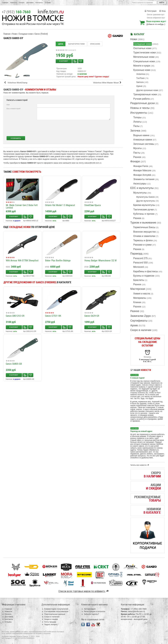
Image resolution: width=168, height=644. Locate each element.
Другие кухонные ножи (147, 90)
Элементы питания (144, 179)
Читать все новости (140, 465)
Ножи (134, 39)
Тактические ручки (144, 210)
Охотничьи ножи (142, 48)
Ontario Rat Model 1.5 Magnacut (60, 205)
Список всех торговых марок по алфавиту (84, 591)
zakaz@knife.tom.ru (93, 163)
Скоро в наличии (141, 330)
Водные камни (141, 135)
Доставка (30, 3)
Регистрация (151, 11)
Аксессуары (140, 184)
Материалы (140, 298)
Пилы (136, 126)
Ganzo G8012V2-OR (15, 316)
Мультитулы (140, 193)
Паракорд (136, 254)
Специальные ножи (144, 61)
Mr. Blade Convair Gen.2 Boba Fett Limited (22, 206)
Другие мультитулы (146, 201)
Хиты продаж (49, 622)
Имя (8, 105)
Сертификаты (139, 321)
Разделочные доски (143, 103)
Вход (162, 11)
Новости (13, 3)
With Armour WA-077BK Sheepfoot (22, 261)
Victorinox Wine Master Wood (108, 83)
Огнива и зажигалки (144, 236)
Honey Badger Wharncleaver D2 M (100, 261)
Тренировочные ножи (145, 94)
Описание (95, 44)
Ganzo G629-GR (92, 316)
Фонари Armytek (142, 175)
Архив (134, 325)
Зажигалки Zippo (141, 316)
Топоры (137, 117)
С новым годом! (138, 378)
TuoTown (141, 78)
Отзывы (48, 3)
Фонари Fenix (141, 166)
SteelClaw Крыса (93, 205)
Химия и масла (142, 294)
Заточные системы (144, 144)
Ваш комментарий (14, 109)
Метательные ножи (144, 57)
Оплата (22, 3)
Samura (140, 82)
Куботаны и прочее (144, 214)
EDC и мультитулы (142, 188)
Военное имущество (145, 232)
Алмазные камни (143, 140)
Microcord (139, 267)
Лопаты (137, 122)
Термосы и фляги (143, 240)
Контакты (39, 3)
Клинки (137, 302)
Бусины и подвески (144, 276)
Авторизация (88, 609)
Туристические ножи (145, 53)
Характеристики (76, 44)
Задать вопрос (49, 624)
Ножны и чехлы (140, 108)
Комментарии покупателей (55, 609)
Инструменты (139, 113)
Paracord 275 (141, 258)
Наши (141, 370)
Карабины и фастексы (146, 271)
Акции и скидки (50, 619)
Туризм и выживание (143, 223)
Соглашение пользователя (55, 611)
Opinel (139, 86)
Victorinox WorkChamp (16, 83)
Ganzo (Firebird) (41, 34)
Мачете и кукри (142, 66)
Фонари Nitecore (142, 170)
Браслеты (139, 280)
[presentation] (88, 128)
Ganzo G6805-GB (14, 364)
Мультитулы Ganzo (146, 197)
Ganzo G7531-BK (53, 316)
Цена (61, 44)
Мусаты (138, 148)
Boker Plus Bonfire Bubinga (58, 261)
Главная (5, 3)
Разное (137, 157)
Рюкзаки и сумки (143, 245)
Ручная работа (141, 99)
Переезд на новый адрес (141, 431)
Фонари (135, 161)
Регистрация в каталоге (93, 611)
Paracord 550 (141, 263)
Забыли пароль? (90, 614)
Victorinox (141, 74)
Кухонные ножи (142, 70)
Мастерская (138, 289)
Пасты (137, 153)
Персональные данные (53, 614)
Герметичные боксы (144, 227)
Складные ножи (143, 44)
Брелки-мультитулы (144, 205)
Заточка (135, 131)
